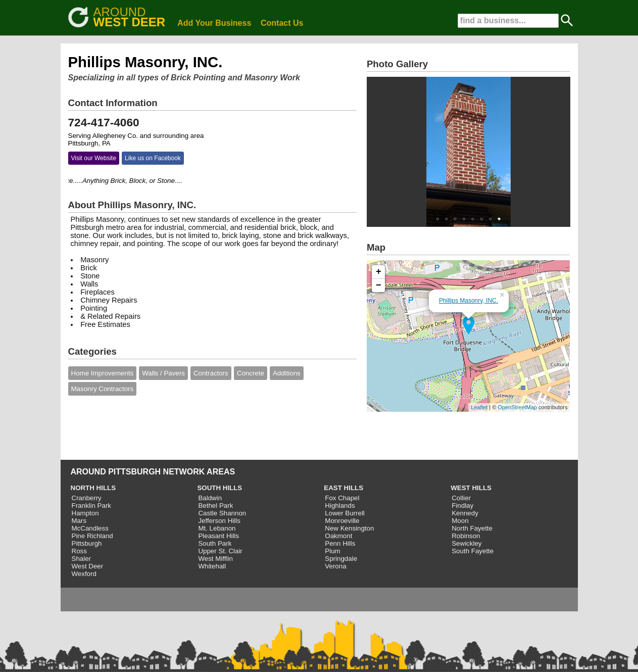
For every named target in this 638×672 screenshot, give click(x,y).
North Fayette (472, 528)
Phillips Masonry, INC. (469, 301)
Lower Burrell (345, 513)
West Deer (88, 566)
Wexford (84, 574)
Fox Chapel (342, 498)
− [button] (379, 285)
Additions (287, 373)
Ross (79, 551)
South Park (215, 543)
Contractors (211, 373)
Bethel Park (215, 506)
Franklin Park (92, 506)
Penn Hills (340, 543)
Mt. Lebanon (217, 528)
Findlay (462, 506)
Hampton (85, 513)
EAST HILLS (343, 488)
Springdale (341, 559)
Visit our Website (94, 158)
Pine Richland (92, 536)
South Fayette (473, 551)
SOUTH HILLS (219, 488)
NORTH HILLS (93, 488)
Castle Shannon (222, 513)
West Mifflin (215, 559)
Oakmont (338, 536)
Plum (332, 551)
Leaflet (479, 407)
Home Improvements (103, 373)
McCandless (90, 528)
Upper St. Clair (220, 551)
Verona (335, 566)
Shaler (82, 559)
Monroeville (342, 521)
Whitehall (212, 566)
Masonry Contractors (103, 389)
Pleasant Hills (218, 536)
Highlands (340, 506)
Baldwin (210, 498)
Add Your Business (214, 23)
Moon (460, 521)
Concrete (251, 373)
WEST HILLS (471, 488)
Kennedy (465, 513)
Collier (461, 498)
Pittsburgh (87, 543)
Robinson (466, 536)
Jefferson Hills (219, 521)
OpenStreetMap (517, 407)
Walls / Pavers (163, 373)
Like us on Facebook (153, 158)
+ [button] (379, 272)
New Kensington (349, 528)
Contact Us (282, 23)
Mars (79, 521)
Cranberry (87, 498)
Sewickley (467, 543)
